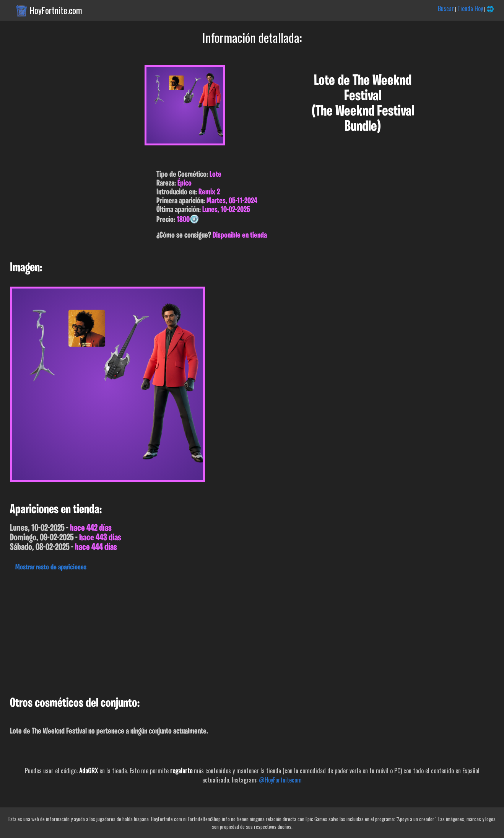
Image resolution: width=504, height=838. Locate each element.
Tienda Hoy (470, 8)
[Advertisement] (229, 632)
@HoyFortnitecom (280, 780)
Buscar (446, 8)
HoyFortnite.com (56, 10)
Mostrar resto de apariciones (51, 567)
